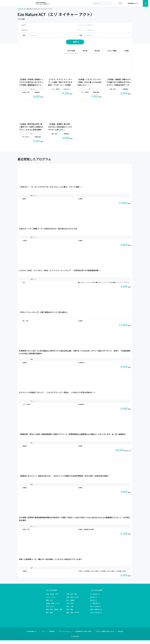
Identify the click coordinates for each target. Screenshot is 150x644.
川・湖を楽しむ (95, 607)
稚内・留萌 (49, 616)
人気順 (126, 54)
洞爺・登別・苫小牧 (72, 601)
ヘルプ (43, 635)
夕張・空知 (70, 607)
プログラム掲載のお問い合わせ (105, 635)
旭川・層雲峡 (70, 604)
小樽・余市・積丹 (72, 598)
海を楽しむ (94, 601)
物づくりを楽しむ (96, 610)
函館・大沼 (49, 604)
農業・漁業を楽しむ (96, 613)
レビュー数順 (112, 54)
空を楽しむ (94, 604)
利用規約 (52, 635)
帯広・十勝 (70, 610)
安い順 (85, 54)
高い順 (97, 54)
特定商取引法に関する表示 (84, 635)
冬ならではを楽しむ (96, 616)
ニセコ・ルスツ (51, 601)
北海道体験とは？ (32, 635)
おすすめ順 (71, 54)
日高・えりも (50, 610)
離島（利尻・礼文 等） (73, 616)
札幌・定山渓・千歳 (52, 598)
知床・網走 (70, 613)
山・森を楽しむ (95, 598)
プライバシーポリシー (65, 635)
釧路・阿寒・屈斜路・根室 (54, 613)
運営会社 (121, 635)
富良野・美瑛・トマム (53, 607)
